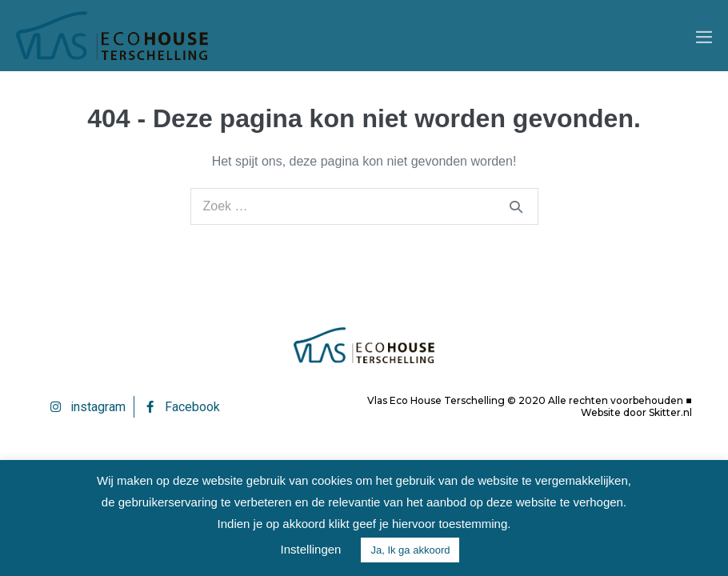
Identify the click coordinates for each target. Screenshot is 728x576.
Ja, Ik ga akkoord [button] (410, 550)
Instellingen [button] (311, 549)
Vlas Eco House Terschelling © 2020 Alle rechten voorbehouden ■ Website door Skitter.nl (529, 406)
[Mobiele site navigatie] (704, 37)
